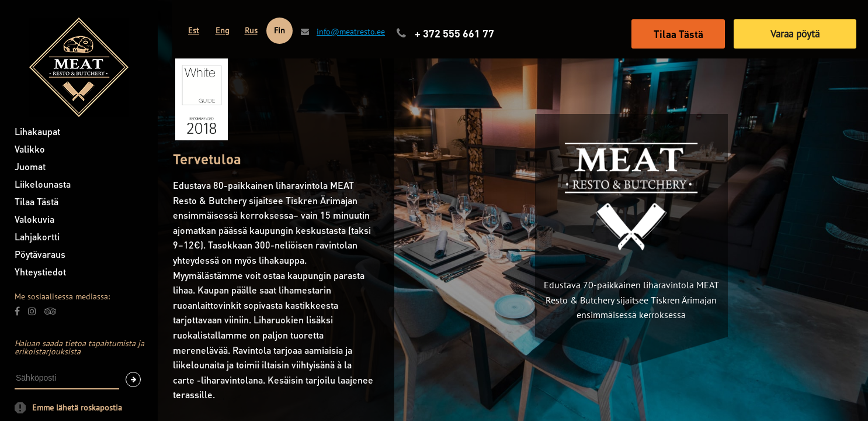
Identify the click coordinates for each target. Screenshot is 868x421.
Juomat (30, 166)
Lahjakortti (37, 237)
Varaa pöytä (795, 34)
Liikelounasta (43, 184)
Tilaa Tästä (37, 201)
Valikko (30, 149)
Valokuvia (34, 219)
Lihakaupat (37, 131)
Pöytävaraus (40, 254)
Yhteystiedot (40, 272)
